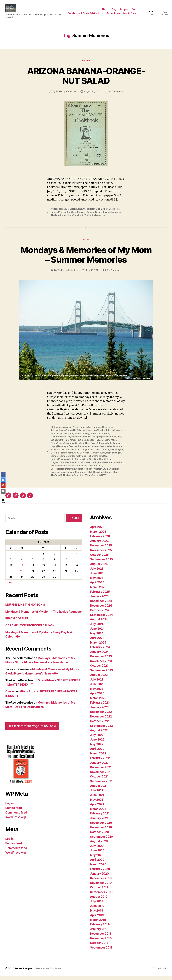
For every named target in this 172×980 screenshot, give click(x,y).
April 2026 (97, 531)
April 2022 (97, 753)
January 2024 (99, 656)
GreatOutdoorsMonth (101, 447)
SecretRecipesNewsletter (89, 473)
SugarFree (115, 473)
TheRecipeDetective (66, 95)
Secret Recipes (24, 972)
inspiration (56, 454)
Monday (55, 460)
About (105, 9)
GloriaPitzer (89, 213)
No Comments (116, 95)
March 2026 (98, 536)
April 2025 (97, 586)
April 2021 (97, 808)
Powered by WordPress (48, 972)
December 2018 (101, 938)
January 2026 (99, 545)
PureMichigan (84, 466)
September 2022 (101, 730)
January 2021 (99, 822)
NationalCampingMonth (62, 463)
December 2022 (101, 716)
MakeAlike (73, 457)
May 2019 (97, 915)
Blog (114, 9)
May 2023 (97, 693)
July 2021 (97, 794)
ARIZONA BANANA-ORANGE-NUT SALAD (86, 80)
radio (95, 466)
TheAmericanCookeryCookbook (67, 219)
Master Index (131, 13)
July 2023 (97, 684)
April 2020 (97, 864)
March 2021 (98, 813)
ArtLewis (88, 434)
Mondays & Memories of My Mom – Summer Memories (86, 259)
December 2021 (101, 771)
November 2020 (101, 831)
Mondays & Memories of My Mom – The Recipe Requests (44, 616)
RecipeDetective (107, 466)
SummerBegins (95, 216)
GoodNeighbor (82, 447)
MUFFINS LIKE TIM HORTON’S (25, 609)
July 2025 (97, 573)
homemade (84, 450)
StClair (106, 473)
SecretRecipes (79, 216)
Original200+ (57, 466)
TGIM (89, 476)
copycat (87, 441)
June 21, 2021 (93, 274)
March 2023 (98, 702)
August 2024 (99, 623)
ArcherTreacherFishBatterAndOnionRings (93, 431)
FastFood (81, 444)
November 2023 (101, 665)
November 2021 (101, 776)
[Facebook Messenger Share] (3, 480)
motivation (81, 460)
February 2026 (100, 540)
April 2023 (97, 697)
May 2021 (97, 804)
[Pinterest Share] (3, 486)
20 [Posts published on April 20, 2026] (22, 575)
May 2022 (97, 748)
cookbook (76, 441)
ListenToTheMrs (59, 457)
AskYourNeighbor (114, 434)
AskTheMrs (99, 434)
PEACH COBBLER (17, 622)
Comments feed (16, 817)
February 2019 (100, 928)
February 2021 (100, 817)
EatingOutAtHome (60, 444)
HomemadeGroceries (101, 450)
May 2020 (97, 859)
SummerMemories (112, 216)
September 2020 (101, 841)
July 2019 (97, 905)
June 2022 (97, 744)
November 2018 (101, 942)
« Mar (10, 587)
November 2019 (101, 887)
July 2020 (97, 850)
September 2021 (101, 785)
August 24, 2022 (92, 95)
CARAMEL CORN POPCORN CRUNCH (30, 629)
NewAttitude (105, 463)
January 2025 (99, 600)
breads (106, 437)
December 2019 (101, 882)
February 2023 (100, 707)
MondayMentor (67, 460)
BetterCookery (82, 437)
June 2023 (97, 688)
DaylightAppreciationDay (104, 441)
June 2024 (97, 633)
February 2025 (100, 596)
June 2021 (97, 799)
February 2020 (100, 873)
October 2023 (99, 670)
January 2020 (99, 878)
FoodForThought (95, 444)
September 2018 (101, 952)
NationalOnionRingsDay (87, 463)
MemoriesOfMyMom (101, 457)
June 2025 (97, 577)
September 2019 (101, 896)
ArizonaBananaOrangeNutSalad (66, 213)
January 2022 (99, 767)
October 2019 (99, 891)
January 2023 (99, 711)
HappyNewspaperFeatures (64, 450)
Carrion (10, 695)
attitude (55, 437)
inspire (66, 454)
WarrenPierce (91, 479)
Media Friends (131, 17)
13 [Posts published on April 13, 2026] (22, 569)
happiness (118, 447)
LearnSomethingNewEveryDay (109, 454)
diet (119, 441)
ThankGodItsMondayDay (105, 476)
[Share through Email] (3, 491)
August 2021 (99, 790)
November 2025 (101, 554)
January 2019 (99, 933)
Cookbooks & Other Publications (104, 13)
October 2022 (99, 725)
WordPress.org (16, 821)
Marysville (85, 457)
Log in (9, 807)
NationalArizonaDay (60, 216)
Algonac (67, 431)
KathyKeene (87, 454)
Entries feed (14, 812)
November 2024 (101, 610)
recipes (120, 466)
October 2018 (99, 947)
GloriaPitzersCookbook (107, 213)
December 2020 (101, 827)
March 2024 (98, 647)
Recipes (124, 9)
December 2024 (101, 605)
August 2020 (99, 845)
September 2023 (101, 674)
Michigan (117, 457)
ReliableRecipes (59, 470)
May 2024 (97, 637)
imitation (117, 450)
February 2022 (100, 762)
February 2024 (100, 651)
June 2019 (97, 910)
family (73, 444)
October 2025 (99, 559)
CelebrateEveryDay (60, 441)
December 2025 (101, 549)
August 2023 (99, 679)
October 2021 (99, 781)
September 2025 (101, 563)
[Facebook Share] (3, 474)
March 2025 (98, 591)
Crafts (135, 9)
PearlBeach (71, 466)
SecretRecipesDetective (63, 473)
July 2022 (97, 739)
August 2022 (99, 734)
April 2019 (97, 919)
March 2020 (98, 868)
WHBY (102, 479)
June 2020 (97, 854)
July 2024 (97, 628)
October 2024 (99, 614)
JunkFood (75, 454)
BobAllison (96, 437)
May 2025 (97, 582)
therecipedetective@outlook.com (32, 730)
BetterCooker (67, 437)
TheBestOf (56, 479)
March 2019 (98, 924)
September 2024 (101, 619)
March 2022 (98, 757)
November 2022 (101, 721)
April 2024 (97, 642)
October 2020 (99, 836)
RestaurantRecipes (77, 470)
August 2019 (99, 901)
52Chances (56, 431)
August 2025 (99, 568)
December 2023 (101, 660)
